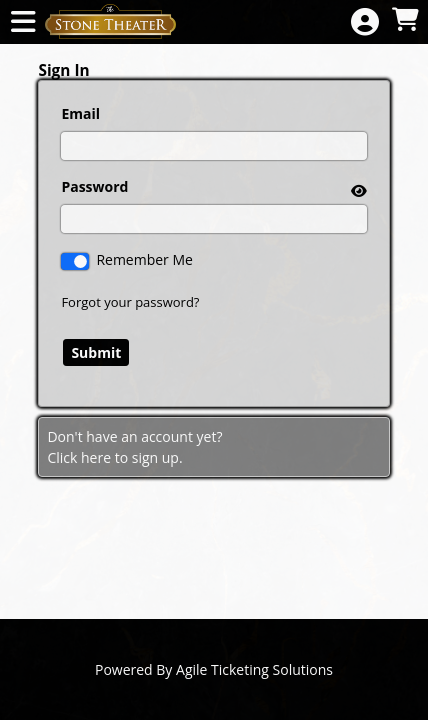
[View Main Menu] (23, 22)
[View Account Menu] (365, 22)
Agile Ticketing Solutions (254, 669)
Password (94, 186)
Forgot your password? (130, 302)
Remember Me (144, 259)
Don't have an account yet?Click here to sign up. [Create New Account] (134, 447)
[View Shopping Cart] (405, 20)
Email (80, 113)
